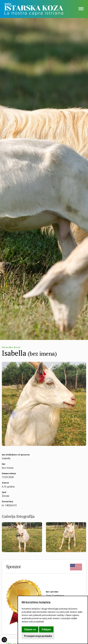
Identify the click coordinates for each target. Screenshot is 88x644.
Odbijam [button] (46, 629)
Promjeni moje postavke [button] (38, 636)
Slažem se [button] (30, 629)
